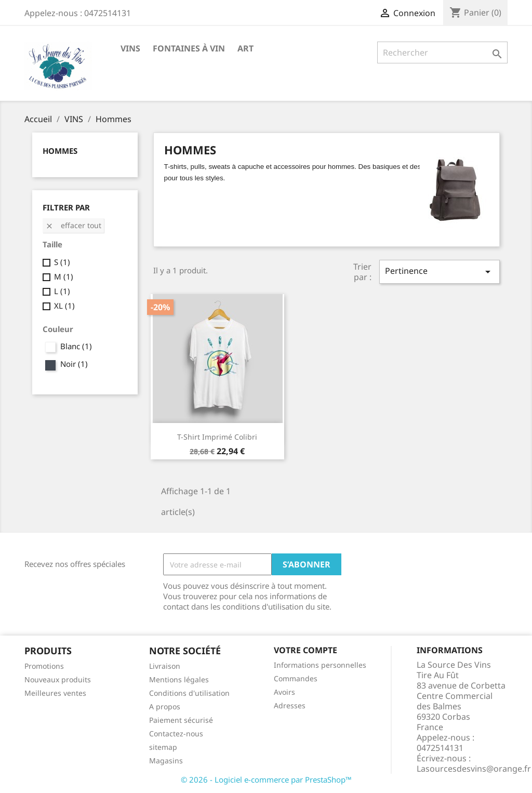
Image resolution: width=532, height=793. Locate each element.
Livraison (165, 666)
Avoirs (284, 692)
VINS (130, 48)
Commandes (296, 678)
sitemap (163, 747)
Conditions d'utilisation (189, 693)
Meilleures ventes (55, 693)
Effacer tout (73, 225)
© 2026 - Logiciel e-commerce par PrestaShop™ (266, 779)
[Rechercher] (442, 52)
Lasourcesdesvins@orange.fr (474, 769)
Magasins (166, 761)
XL (64, 306)
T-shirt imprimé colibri (217, 437)
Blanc (76, 346)
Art (245, 48)
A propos (165, 706)
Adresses (290, 705)
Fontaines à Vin (189, 48)
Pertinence (440, 272)
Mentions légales (179, 679)
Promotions (44, 666)
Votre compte (305, 650)
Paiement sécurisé (181, 720)
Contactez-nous (176, 733)
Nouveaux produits (58, 679)
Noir (74, 364)
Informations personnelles (320, 665)
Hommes (60, 151)
